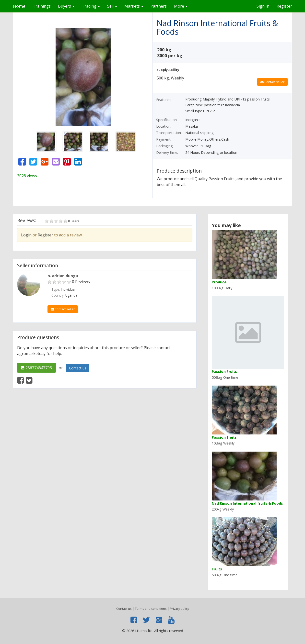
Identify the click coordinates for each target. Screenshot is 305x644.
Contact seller (272, 82)
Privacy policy (179, 609)
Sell (112, 6)
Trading (91, 6)
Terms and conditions (151, 609)
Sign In (263, 6)
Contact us (78, 368)
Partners (159, 6)
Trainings (42, 6)
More (181, 6)
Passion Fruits (224, 372)
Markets (134, 6)
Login (26, 235)
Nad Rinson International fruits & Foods (247, 503)
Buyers (66, 6)
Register (284, 6)
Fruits (217, 569)
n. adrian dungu (63, 276)
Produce (219, 282)
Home (19, 6)
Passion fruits (224, 437)
